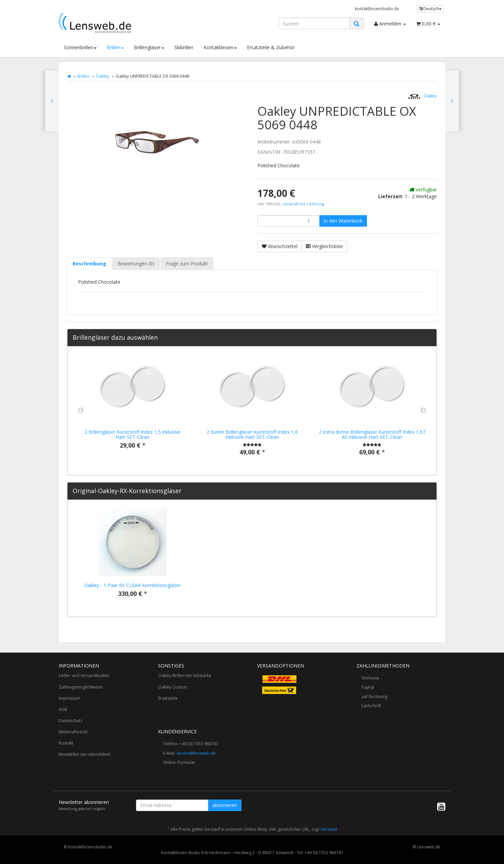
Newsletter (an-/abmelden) (84, 754)
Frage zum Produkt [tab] (187, 264)
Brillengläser (149, 47)
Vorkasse (370, 678)
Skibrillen (184, 47)
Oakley (103, 76)
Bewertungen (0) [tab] (136, 264)
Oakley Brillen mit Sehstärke (185, 675)
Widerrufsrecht (73, 732)
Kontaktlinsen (220, 47)
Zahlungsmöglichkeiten (81, 687)
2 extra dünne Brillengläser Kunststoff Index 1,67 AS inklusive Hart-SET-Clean (372, 434)
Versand (329, 829)
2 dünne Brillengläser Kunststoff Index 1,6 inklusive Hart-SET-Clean (252, 434)
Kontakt (66, 743)
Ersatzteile (168, 698)
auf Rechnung (374, 697)
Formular (187, 762)
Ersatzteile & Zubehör (271, 47)
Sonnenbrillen (80, 47)
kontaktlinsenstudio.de (377, 8)
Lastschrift (371, 706)
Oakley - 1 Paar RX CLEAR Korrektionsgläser (132, 585)
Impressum (70, 698)
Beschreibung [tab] (89, 264)
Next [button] (423, 411)
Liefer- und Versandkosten (84, 675)
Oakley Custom (173, 687)
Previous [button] (81, 411)
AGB (63, 709)
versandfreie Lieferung (303, 204)
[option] (132, 407)
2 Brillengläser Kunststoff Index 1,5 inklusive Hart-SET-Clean (132, 434)
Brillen (115, 47)
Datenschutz (71, 721)
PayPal (368, 687)
